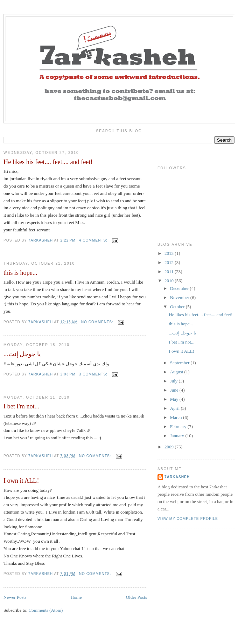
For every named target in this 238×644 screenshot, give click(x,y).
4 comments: (94, 240)
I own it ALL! (21, 481)
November (180, 297)
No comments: (98, 322)
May (175, 399)
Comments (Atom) (46, 610)
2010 (170, 281)
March (177, 417)
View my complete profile (188, 519)
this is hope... (20, 273)
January (178, 436)
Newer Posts (15, 597)
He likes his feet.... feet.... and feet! (48, 162)
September (180, 363)
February (179, 426)
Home (76, 597)
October (178, 307)
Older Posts (136, 597)
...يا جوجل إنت (22, 354)
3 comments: (94, 374)
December (180, 288)
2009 (170, 447)
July (174, 381)
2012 (170, 262)
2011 (170, 272)
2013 (170, 253)
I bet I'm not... (21, 406)
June (175, 390)
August (177, 372)
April (176, 408)
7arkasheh (177, 477)
